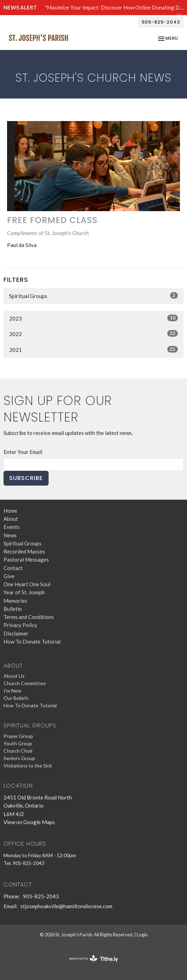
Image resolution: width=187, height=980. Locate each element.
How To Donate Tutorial (32, 641)
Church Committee (25, 683)
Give (9, 576)
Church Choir (18, 751)
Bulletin (13, 609)
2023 (93, 318)
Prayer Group (18, 736)
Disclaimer (16, 633)
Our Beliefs (16, 698)
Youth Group (18, 743)
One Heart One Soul (27, 584)
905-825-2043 (161, 22)
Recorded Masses (24, 551)
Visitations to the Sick (28, 766)
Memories (15, 601)
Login (142, 935)
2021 (93, 349)
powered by (93, 959)
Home (10, 511)
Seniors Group (19, 758)
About (11, 519)
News (10, 535)
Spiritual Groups (93, 296)
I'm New (13, 691)
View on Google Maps (29, 822)
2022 (93, 334)
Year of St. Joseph (24, 592)
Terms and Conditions (29, 617)
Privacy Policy (20, 625)
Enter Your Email (23, 452)
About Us (14, 676)
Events (12, 527)
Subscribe (26, 478)
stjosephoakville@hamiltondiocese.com (66, 906)
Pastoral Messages (26, 559)
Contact (13, 568)
